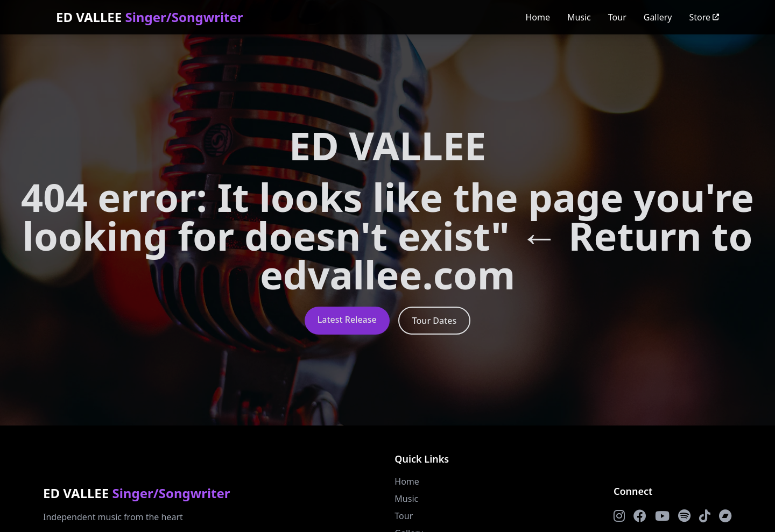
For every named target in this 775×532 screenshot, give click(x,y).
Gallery (658, 17)
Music (579, 17)
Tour (617, 17)
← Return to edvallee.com (506, 255)
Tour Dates (435, 321)
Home (538, 17)
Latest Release (347, 320)
